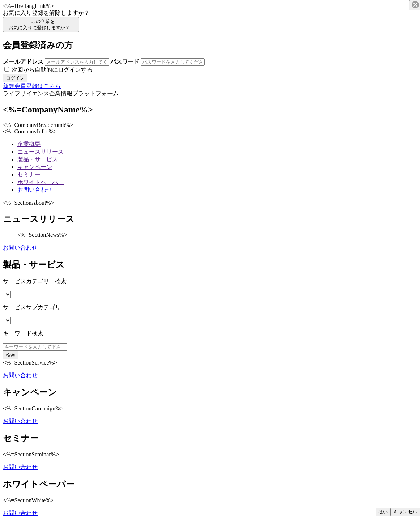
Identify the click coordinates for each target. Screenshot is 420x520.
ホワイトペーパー (41, 182)
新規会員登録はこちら (32, 86)
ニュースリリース (41, 152)
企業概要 (29, 144)
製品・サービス (38, 159)
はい (383, 512)
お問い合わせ (35, 190)
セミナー (29, 174)
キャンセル (405, 512)
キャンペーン (35, 167)
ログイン (15, 78)
